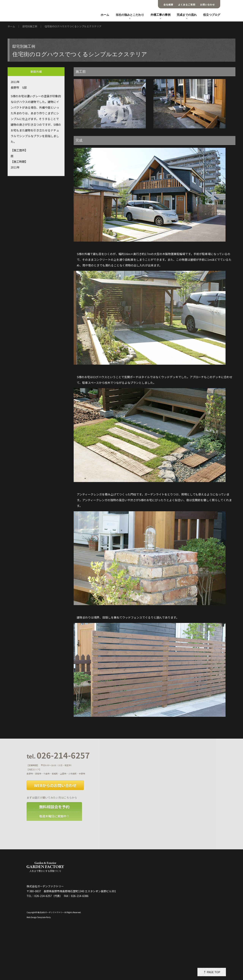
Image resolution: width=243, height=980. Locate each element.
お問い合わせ (207, 4)
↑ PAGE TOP (212, 972)
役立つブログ (212, 15)
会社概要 (168, 4)
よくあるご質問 (187, 4)
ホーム (105, 15)
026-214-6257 (58, 756)
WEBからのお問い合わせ (55, 785)
